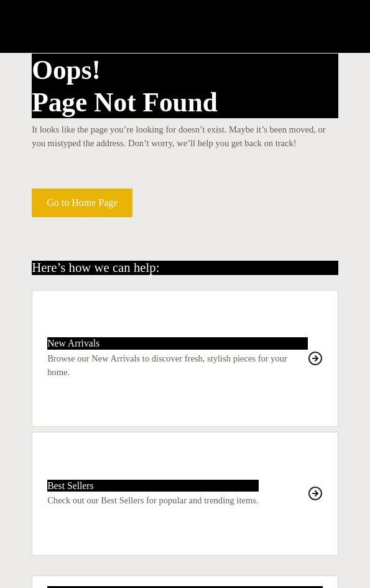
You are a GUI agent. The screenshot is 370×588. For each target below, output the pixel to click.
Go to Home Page (82, 203)
